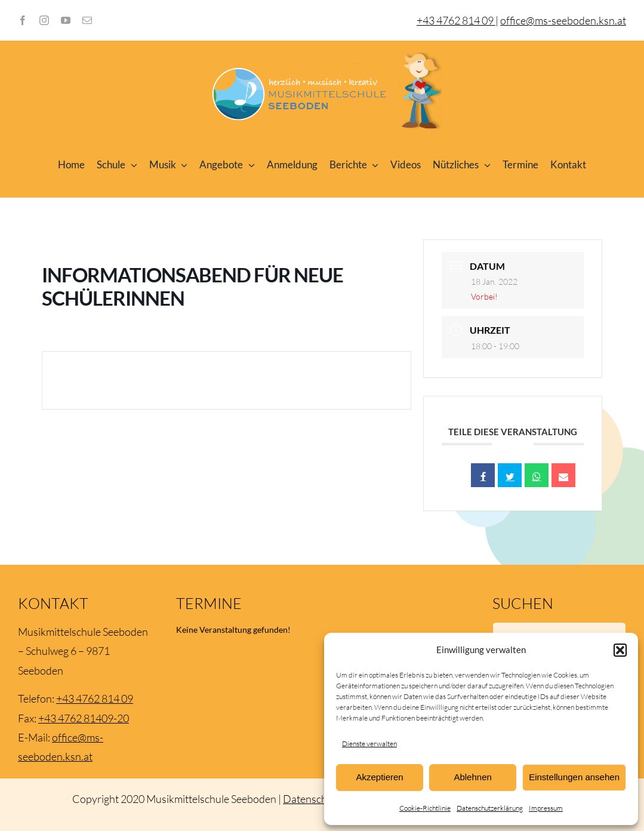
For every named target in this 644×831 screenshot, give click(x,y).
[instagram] (44, 20)
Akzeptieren (379, 777)
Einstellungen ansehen (574, 777)
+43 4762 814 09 (95, 698)
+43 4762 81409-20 (84, 718)
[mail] (87, 20)
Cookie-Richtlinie (425, 808)
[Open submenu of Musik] (182, 165)
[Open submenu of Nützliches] (485, 165)
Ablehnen (472, 777)
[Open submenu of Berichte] (373, 165)
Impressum (546, 808)
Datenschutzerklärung (490, 808)
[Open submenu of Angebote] (249, 165)
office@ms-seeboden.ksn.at (563, 20)
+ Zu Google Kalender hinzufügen (141, 380)
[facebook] (23, 20)
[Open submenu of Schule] (131, 165)
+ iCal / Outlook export (331, 380)
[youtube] (66, 20)
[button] (620, 650)
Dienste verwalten (369, 744)
